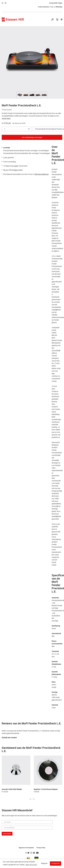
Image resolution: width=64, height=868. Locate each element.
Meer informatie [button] (31, 865)
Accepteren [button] (56, 863)
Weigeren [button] (44, 863)
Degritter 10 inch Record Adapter (46, 789)
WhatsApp (59, 7)
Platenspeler (7, 110)
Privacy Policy (41, 848)
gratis (16, 166)
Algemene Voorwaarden (26, 848)
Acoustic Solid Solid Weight (12, 789)
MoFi (16, 170)
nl (2, 3)
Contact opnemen (43, 7)
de (6, 3)
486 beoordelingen (41, 174)
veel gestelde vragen (56, 3)
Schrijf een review (9, 738)
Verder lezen (6, 118)
